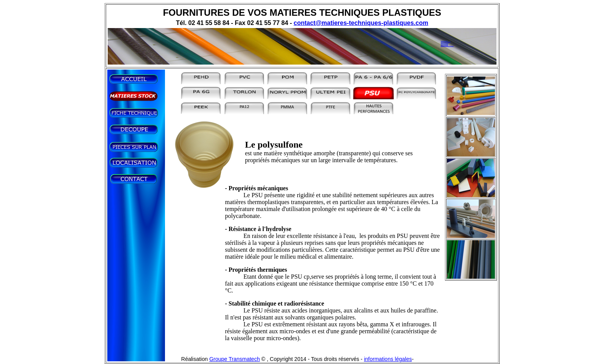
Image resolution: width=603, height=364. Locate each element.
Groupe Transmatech (235, 359)
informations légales (388, 359)
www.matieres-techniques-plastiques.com (447, 46)
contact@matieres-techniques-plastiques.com (361, 23)
